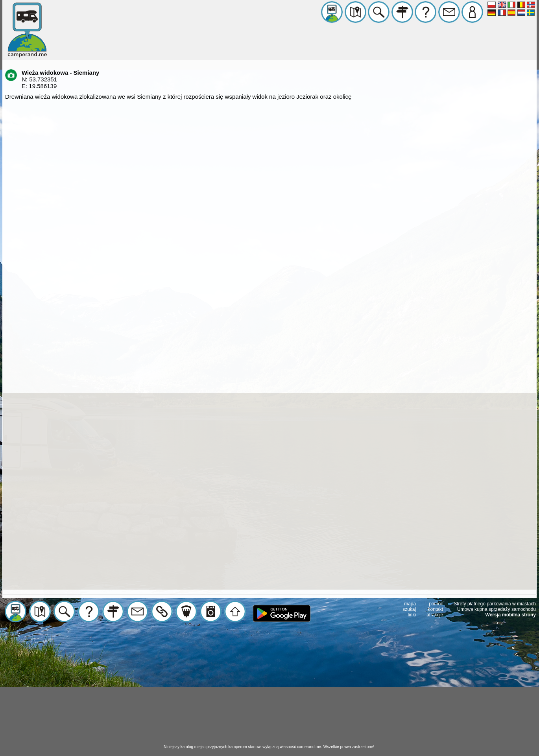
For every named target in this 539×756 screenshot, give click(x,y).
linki (412, 615)
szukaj (409, 609)
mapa (410, 604)
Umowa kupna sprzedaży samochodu (497, 609)
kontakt (436, 609)
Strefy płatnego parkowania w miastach (495, 604)
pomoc (436, 604)
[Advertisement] (269, 689)
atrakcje (435, 615)
